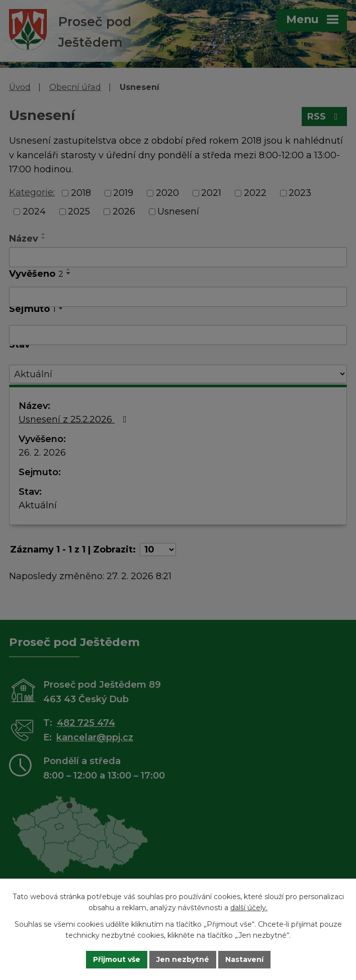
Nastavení (244, 959)
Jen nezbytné (183, 959)
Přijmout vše (117, 959)
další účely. (249, 908)
